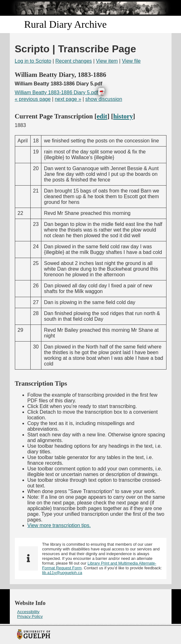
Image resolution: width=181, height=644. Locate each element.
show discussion (104, 99)
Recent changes (74, 61)
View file (131, 61)
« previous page (33, 99)
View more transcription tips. (59, 525)
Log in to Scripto (33, 61)
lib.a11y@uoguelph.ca (62, 573)
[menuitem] (91, 612)
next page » (68, 99)
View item (107, 61)
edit (102, 116)
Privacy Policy (30, 616)
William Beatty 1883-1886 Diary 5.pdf (57, 92)
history (123, 116)
